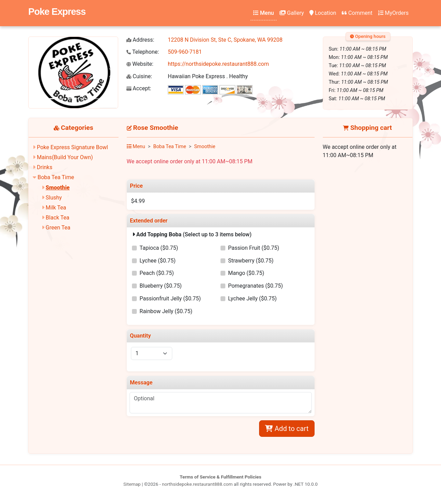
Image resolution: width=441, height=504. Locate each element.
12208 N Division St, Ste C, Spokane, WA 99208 (225, 40)
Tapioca (159, 248)
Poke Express (57, 12)
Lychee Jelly (252, 299)
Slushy (54, 198)
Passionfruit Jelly (170, 299)
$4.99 (138, 201)
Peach (157, 273)
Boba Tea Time (56, 177)
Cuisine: (139, 76)
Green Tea (58, 228)
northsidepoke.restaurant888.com (197, 484)
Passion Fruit (254, 248)
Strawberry (251, 261)
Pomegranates (255, 286)
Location (323, 13)
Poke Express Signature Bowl (72, 147)
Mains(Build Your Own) (65, 157)
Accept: (139, 88)
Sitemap (132, 484)
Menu (264, 13)
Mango (246, 273)
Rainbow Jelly (166, 311)
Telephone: (143, 52)
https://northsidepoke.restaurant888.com (218, 64)
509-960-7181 (185, 52)
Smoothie (58, 188)
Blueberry (161, 286)
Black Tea (58, 218)
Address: (140, 40)
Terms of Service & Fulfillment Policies (221, 477)
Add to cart (287, 429)
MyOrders (393, 13)
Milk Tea (56, 208)
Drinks (45, 167)
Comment (357, 13)
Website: (140, 64)
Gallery (292, 13)
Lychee (157, 261)
